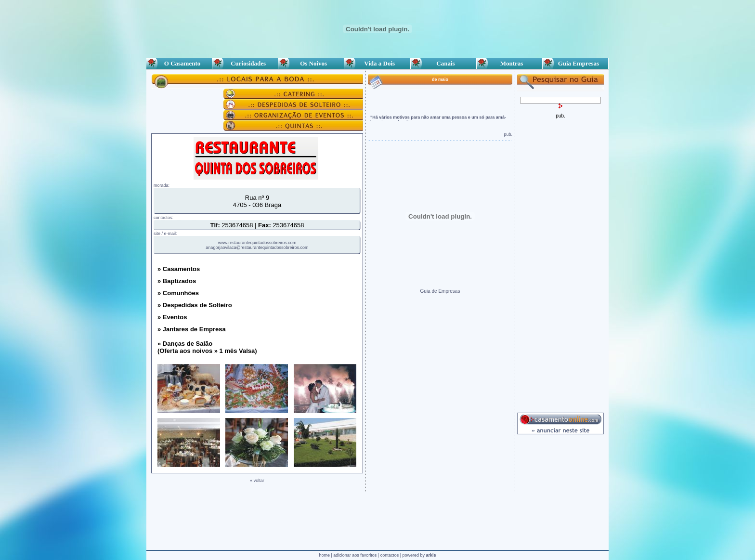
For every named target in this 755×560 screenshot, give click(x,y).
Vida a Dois (377, 63)
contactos (390, 555)
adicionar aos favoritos (355, 555)
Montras (509, 63)
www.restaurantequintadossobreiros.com (257, 243)
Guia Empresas (575, 63)
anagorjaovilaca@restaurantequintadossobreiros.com (257, 247)
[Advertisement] (560, 263)
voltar (259, 481)
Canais (443, 63)
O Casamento (179, 63)
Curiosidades (245, 63)
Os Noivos (311, 63)
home (324, 555)
